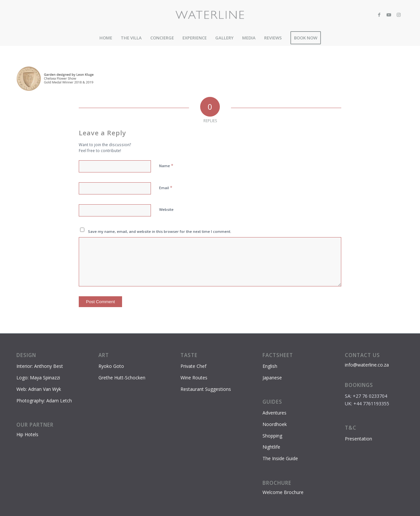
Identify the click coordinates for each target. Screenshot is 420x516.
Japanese (272, 378)
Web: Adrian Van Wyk (39, 389)
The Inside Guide (280, 458)
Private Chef (193, 366)
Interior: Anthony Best (40, 366)
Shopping (272, 436)
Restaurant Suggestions (206, 389)
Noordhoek (275, 424)
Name (166, 166)
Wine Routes (194, 378)
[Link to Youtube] (389, 15)
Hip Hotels (27, 434)
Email (166, 188)
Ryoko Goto (111, 366)
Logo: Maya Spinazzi (38, 378)
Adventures (274, 413)
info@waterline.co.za (367, 365)
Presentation (358, 439)
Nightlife (271, 447)
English (270, 366)
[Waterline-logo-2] (210, 15)
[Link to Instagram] (399, 15)
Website (166, 209)
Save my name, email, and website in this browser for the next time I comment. (160, 231)
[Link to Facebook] (379, 15)
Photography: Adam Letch (44, 401)
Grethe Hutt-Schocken (122, 378)
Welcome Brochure (283, 492)
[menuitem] (106, 38)
